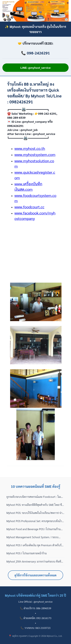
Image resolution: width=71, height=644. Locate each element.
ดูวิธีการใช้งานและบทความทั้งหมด (36, 575)
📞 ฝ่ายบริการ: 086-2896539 (36, 608)
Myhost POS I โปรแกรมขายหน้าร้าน (27, 553)
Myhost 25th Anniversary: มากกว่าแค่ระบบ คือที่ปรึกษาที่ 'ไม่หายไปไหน (34, 562)
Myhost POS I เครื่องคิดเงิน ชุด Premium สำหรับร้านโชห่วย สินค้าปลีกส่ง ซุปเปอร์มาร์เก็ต (35, 545)
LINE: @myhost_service (35, 68)
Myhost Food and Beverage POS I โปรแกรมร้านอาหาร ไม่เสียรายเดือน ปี (33, 529)
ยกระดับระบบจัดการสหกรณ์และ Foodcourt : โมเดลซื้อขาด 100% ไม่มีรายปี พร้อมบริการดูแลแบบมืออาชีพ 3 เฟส (35, 497)
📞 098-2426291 (35, 53)
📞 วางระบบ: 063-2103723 (35, 628)
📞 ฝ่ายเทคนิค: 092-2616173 (35, 618)
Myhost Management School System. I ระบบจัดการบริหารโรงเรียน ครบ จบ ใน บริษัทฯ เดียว (32, 537)
